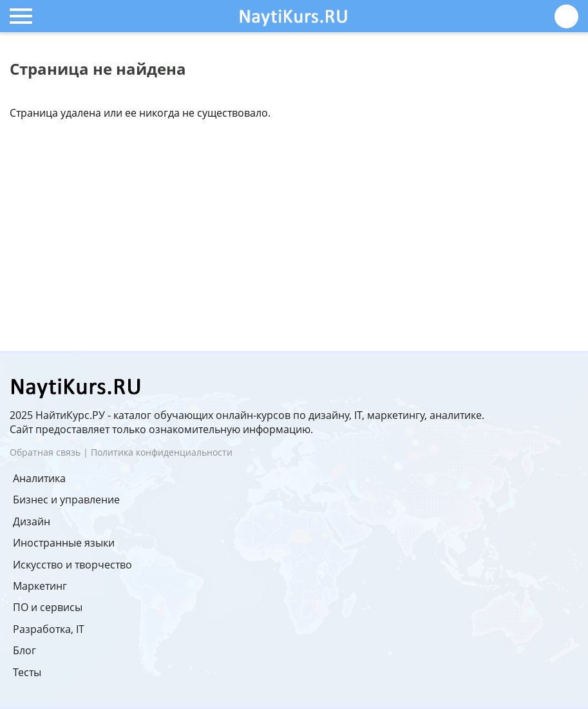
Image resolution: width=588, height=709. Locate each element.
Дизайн (32, 521)
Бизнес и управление (66, 500)
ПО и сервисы (48, 607)
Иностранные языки (64, 543)
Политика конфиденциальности (162, 452)
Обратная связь (45, 452)
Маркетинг (40, 586)
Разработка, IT (49, 629)
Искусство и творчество (72, 565)
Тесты (27, 672)
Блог (24, 650)
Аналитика (39, 478)
